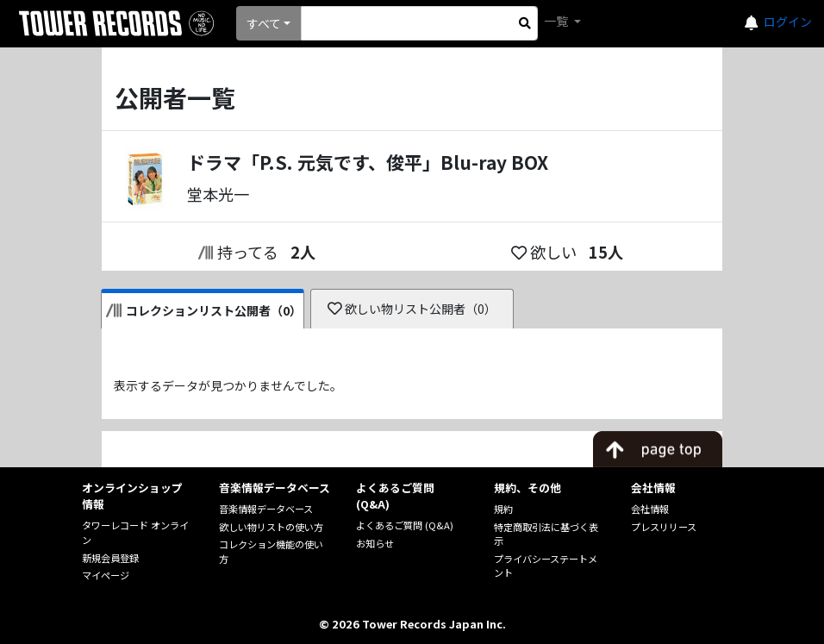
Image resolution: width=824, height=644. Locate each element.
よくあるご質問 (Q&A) (405, 525)
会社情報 (650, 509)
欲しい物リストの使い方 (271, 527)
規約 (503, 509)
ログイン (788, 22)
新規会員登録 (110, 558)
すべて (264, 23)
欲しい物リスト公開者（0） (412, 309)
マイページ (106, 575)
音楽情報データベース (266, 509)
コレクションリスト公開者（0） (204, 310)
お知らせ (375, 543)
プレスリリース (664, 527)
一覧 (557, 21)
